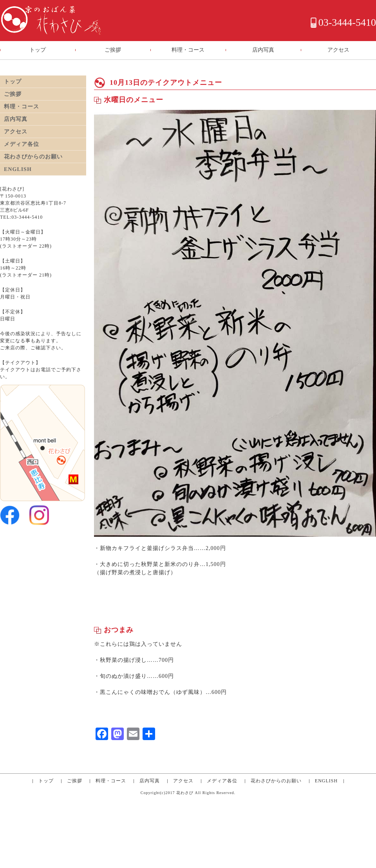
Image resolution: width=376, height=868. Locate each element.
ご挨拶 (113, 50)
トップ (38, 50)
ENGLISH (326, 781)
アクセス (338, 50)
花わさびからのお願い (276, 781)
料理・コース (188, 50)
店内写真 (263, 50)
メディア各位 (222, 781)
